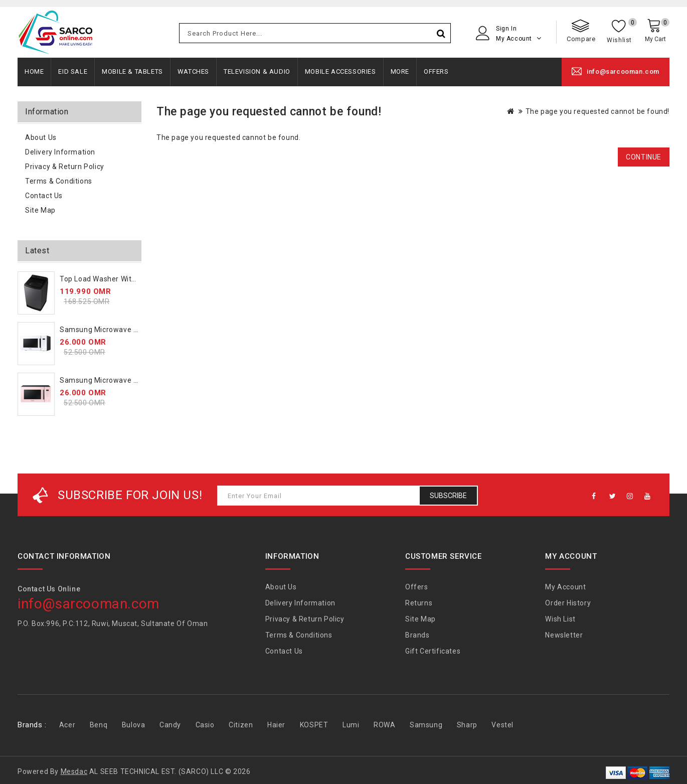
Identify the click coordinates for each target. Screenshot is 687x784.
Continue (644, 157)
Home (34, 71)
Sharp (467, 725)
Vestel (502, 725)
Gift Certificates (433, 651)
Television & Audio (257, 71)
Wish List (560, 619)
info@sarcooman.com (623, 71)
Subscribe (448, 496)
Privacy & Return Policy (65, 167)
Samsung (426, 725)
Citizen (241, 725)
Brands (417, 635)
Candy (170, 725)
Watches (193, 71)
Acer (67, 725)
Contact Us (44, 196)
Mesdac (74, 771)
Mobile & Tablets (132, 71)
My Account (565, 587)
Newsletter (564, 635)
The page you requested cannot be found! (597, 111)
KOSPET (314, 725)
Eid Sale (73, 71)
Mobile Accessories (340, 71)
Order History (568, 603)
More (400, 71)
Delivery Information (60, 152)
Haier (276, 725)
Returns (419, 603)
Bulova (134, 725)
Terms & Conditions (59, 181)
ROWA (384, 725)
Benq (99, 725)
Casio (205, 725)
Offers (436, 71)
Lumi (351, 725)
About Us (41, 137)
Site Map (40, 210)
